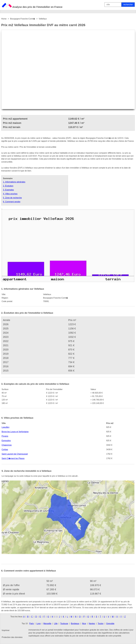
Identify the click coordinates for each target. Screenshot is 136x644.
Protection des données (12, 637)
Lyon (39, 624)
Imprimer (6, 630)
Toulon (101, 624)
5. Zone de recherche (12, 198)
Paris (32, 624)
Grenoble (110, 624)
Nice (84, 624)
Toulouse (64, 624)
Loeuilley (6, 427)
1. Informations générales (14, 182)
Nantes (92, 624)
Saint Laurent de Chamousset (15, 454)
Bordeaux (75, 624)
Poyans (5, 436)
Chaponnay (7, 445)
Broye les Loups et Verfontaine (15, 432)
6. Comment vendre (12, 202)
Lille (56, 624)
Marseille (47, 624)
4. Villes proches (10, 194)
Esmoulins (6, 441)
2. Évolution (8, 186)
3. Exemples (8, 190)
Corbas (5, 449)
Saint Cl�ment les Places (13, 458)
